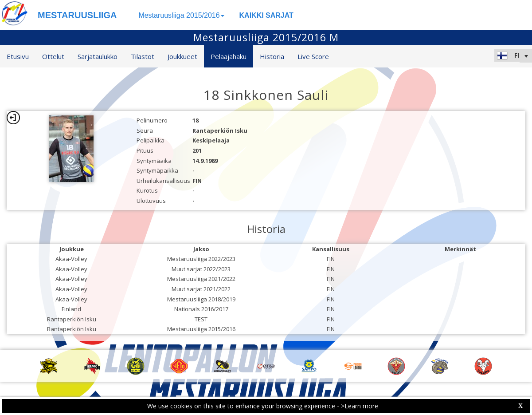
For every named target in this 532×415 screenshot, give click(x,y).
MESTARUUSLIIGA (77, 15)
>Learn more (360, 406)
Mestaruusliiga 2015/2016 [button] (181, 15)
